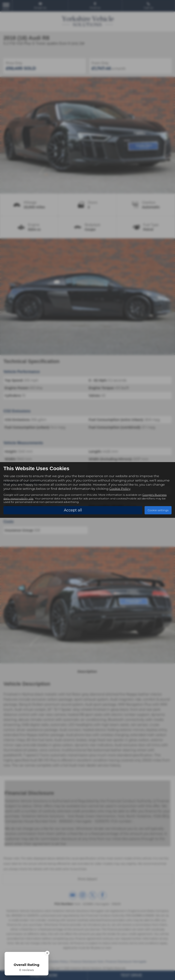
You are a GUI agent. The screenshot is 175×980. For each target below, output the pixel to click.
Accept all (73, 510)
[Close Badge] (47, 953)
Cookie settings (158, 510)
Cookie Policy (120, 489)
